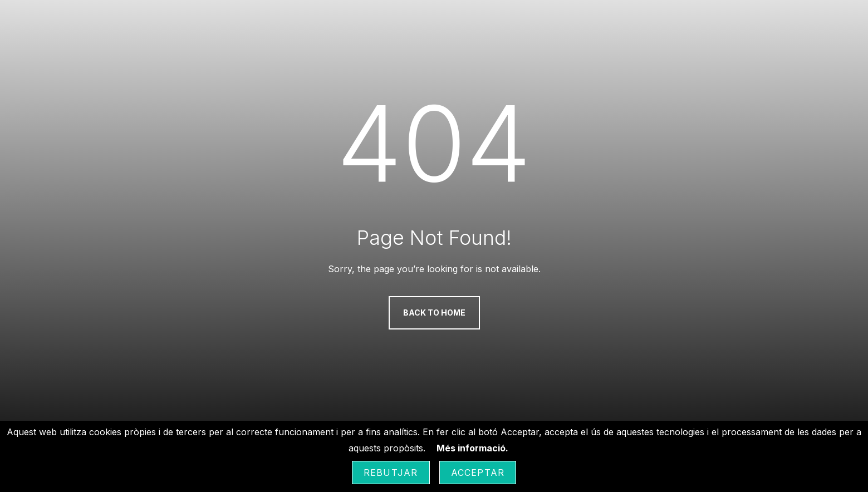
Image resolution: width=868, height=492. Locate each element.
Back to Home (434, 313)
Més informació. (472, 448)
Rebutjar (391, 473)
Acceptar (478, 473)
